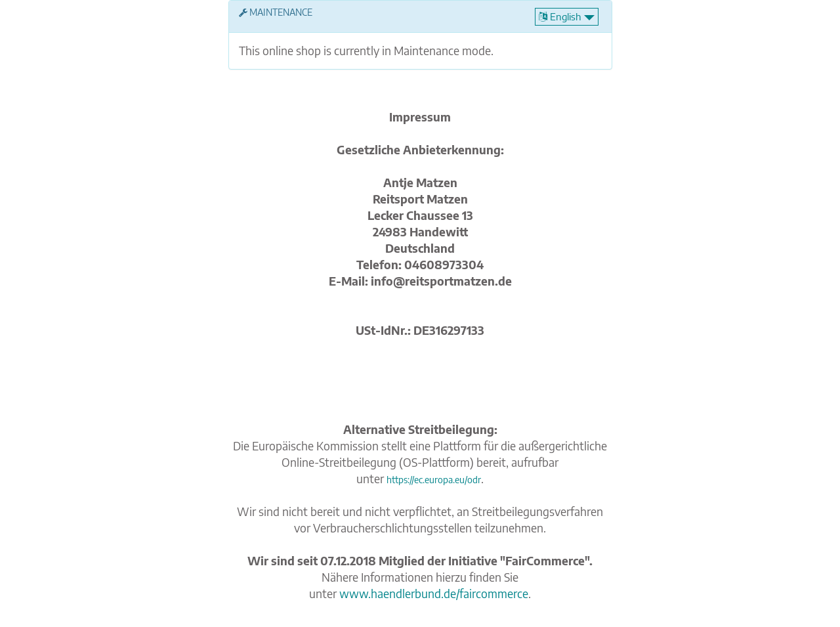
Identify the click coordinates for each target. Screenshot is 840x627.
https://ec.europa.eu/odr (434, 480)
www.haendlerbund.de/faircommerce (434, 594)
